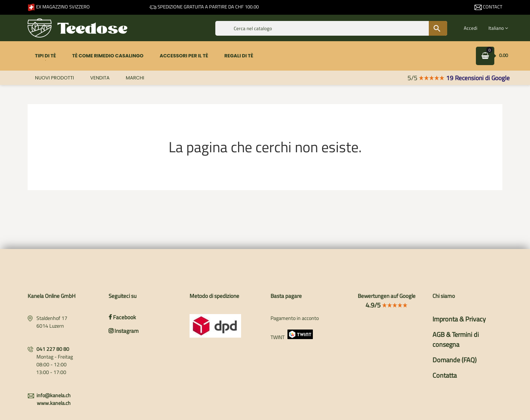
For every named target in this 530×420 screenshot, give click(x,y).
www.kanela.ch (54, 403)
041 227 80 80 (53, 349)
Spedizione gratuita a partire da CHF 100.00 (204, 7)
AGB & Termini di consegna (456, 339)
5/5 (426, 78)
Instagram (124, 331)
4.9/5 (387, 305)
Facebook (122, 317)
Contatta (445, 375)
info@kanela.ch (54, 395)
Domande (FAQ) (455, 360)
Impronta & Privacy (459, 319)
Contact (488, 7)
